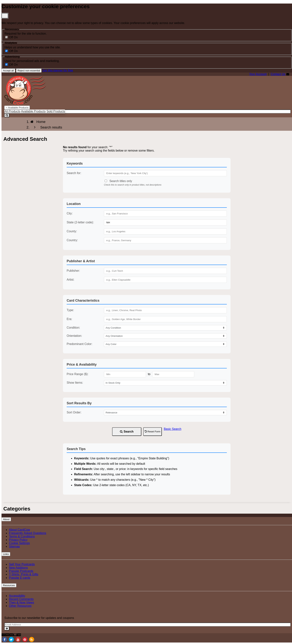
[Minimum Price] (125, 374)
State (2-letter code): (80, 222)
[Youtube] (18, 639)
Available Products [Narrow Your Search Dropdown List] (17, 108)
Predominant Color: (80, 344)
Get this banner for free (58, 70)
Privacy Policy (18, 540)
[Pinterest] (25, 639)
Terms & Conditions (22, 536)
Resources (9, 585)
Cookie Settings (19, 543)
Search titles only (118, 181)
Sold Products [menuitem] (56, 111)
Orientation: (74, 336)
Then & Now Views (22, 602)
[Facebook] (4, 639)
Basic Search (172, 429)
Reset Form (153, 432)
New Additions (18, 568)
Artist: (70, 280)
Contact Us (278, 74)
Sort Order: (74, 412)
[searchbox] (147, 111)
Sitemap (14, 546)
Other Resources (20, 606)
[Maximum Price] (173, 374)
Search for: (74, 173)
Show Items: (75, 383)
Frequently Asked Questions (28, 533)
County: (72, 231)
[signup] (7, 628)
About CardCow (19, 530)
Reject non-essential (29, 71)
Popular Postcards (21, 571)
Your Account (258, 74)
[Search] (7, 115)
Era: (69, 319)
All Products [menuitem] (12, 111)
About (6, 519)
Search (127, 432)
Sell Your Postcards (22, 564)
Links (6, 554)
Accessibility (17, 596)
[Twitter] (11, 639)
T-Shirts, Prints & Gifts (24, 574)
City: (70, 213)
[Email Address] (147, 625)
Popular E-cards (20, 578)
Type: (70, 310)
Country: (72, 240)
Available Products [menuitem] (33, 111)
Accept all (8, 71)
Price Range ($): (78, 374)
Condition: (73, 328)
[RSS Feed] (32, 639)
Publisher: (73, 271)
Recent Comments (21, 599)
